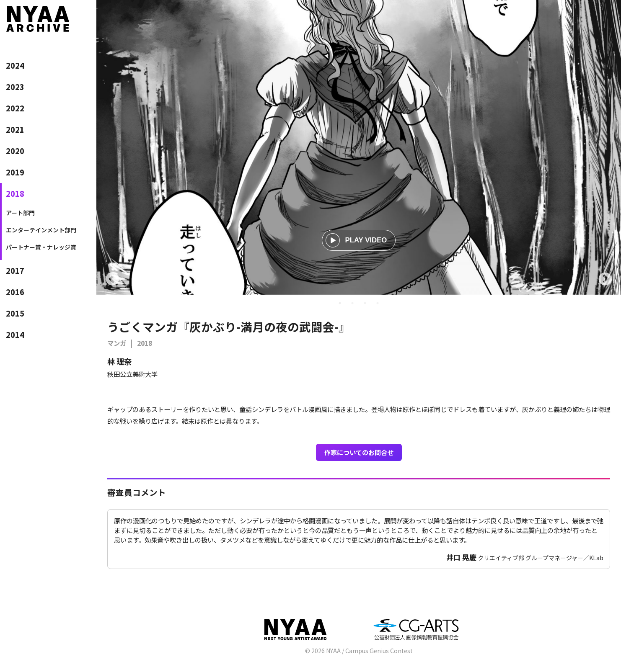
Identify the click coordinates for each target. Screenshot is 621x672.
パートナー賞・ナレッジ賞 (41, 247)
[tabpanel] (359, 147)
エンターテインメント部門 (41, 230)
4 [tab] (378, 303)
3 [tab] (365, 303)
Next (605, 280)
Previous (112, 280)
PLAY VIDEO (356, 240)
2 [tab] (352, 303)
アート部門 (20, 213)
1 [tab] (340, 303)
